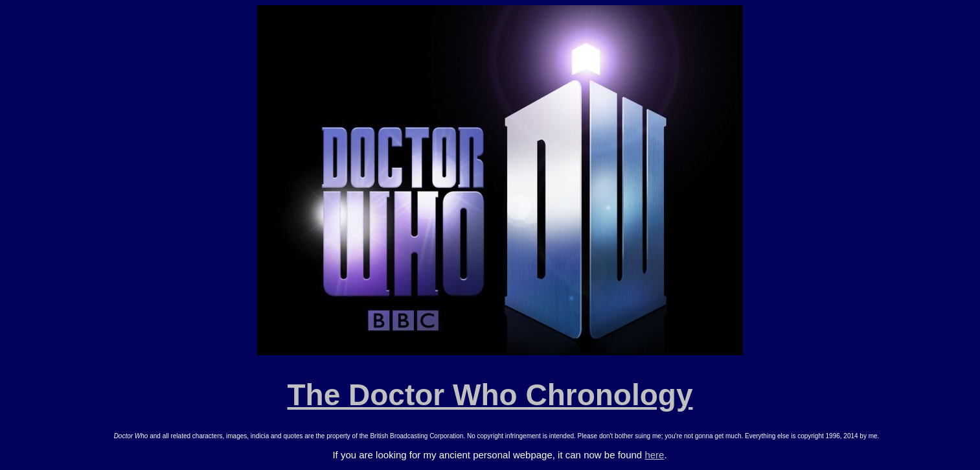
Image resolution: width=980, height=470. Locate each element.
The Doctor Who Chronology (490, 395)
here (654, 455)
